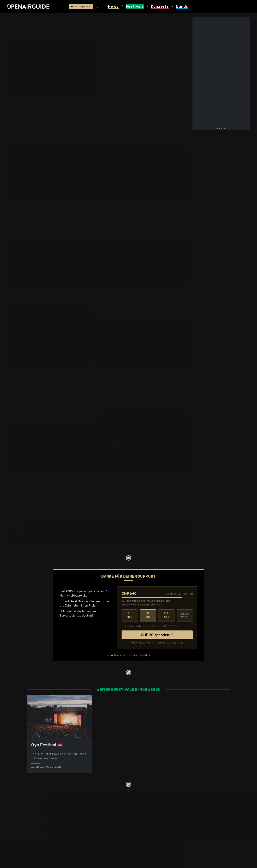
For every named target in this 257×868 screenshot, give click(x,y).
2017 (175, 418)
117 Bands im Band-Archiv (143, 477)
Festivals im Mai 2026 (41, 831)
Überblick (74, 120)
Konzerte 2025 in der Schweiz (99, 840)
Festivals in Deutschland (43, 823)
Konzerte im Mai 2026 (93, 831)
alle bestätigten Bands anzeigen (143, 376)
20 (148, 615)
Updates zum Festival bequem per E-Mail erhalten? (54, 101)
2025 (183, 418)
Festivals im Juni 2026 (42, 836)
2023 (183, 429)
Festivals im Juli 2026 (42, 840)
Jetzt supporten (81, 7)
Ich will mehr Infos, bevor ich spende (127, 655)
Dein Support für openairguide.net (154, 819)
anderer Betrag (185, 615)
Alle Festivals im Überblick (44, 849)
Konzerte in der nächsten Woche (100, 827)
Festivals (29, 18)
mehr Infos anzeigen (98, 280)
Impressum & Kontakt (145, 831)
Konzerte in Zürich (91, 819)
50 (166, 615)
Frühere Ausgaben (151, 120)
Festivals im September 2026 (46, 844)
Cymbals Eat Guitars (137, 268)
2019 (175, 452)
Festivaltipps (35, 814)
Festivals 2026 (37, 827)
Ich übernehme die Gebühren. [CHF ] (151, 626)
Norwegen (45, 18)
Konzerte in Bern (90, 823)
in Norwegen (127, 246)
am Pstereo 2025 (23, 272)
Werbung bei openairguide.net (151, 823)
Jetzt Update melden (78, 365)
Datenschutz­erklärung (146, 827)
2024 (183, 452)
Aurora (102, 268)
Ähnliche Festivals (105, 123)
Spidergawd (79, 268)
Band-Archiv (147, 123)
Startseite (13, 18)
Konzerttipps (87, 814)
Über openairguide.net (146, 814)
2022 (183, 464)
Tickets (72, 123)
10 (130, 615)
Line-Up (23, 120)
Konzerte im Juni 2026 (94, 836)
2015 (167, 418)
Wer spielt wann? (29, 123)
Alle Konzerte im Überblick (96, 849)
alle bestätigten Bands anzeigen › (52, 88)
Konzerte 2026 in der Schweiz (99, 844)
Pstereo (61, 18)
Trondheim (169, 50)
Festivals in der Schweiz (43, 819)
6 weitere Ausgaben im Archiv (48, 481)
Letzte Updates (103, 120)
